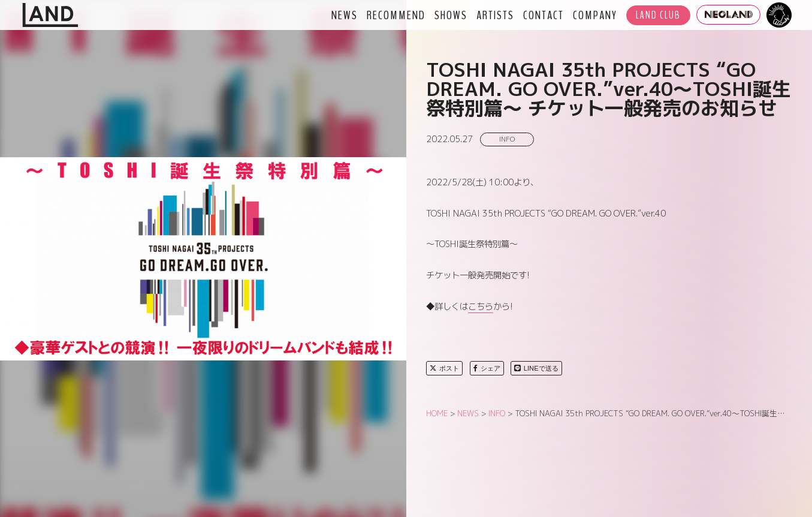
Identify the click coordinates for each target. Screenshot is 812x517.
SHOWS (451, 15)
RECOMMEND (396, 15)
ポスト (444, 368)
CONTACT (544, 15)
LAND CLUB (658, 15)
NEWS (345, 15)
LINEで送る (536, 368)
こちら (481, 306)
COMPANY (595, 15)
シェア (487, 368)
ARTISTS (495, 15)
